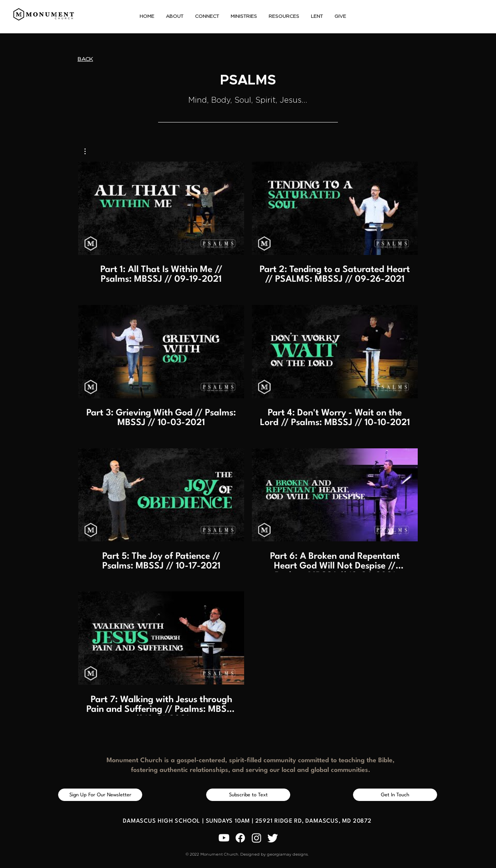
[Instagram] (257, 838)
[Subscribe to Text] (248, 795)
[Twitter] (273, 838)
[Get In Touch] (395, 795)
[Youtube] (224, 838)
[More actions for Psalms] (89, 151)
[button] (175, 16)
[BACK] (85, 59)
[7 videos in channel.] (248, 438)
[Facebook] (240, 838)
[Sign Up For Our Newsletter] (100, 795)
